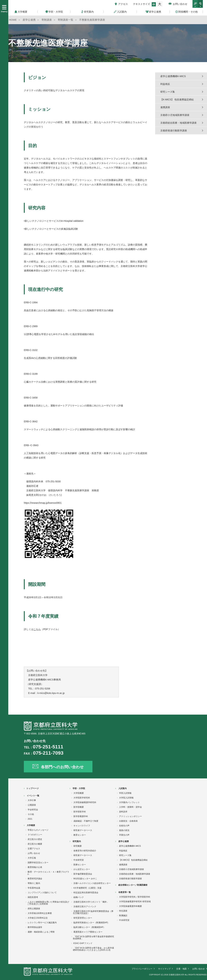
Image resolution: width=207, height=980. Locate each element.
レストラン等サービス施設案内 (42, 923)
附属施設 (123, 916)
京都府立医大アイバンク (85, 907)
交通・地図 (181, 969)
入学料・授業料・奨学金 (130, 807)
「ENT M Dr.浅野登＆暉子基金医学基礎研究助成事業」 (94, 938)
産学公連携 (124, 841)
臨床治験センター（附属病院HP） (89, 927)
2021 (30, 819)
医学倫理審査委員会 (83, 874)
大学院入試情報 (126, 798)
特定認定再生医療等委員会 (86, 893)
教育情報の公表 (35, 867)
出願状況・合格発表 (128, 821)
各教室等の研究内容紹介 (85, 851)
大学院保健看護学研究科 (85, 802)
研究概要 (78, 846)
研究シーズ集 (168, 92)
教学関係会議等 (35, 927)
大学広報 (32, 858)
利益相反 (165, 84)
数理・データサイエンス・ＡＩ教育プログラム (48, 873)
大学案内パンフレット (129, 802)
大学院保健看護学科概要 (130, 906)
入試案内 (123, 788)
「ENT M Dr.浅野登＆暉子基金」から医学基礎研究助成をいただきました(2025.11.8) (94, 949)
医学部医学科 (80, 812)
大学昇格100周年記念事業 (40, 913)
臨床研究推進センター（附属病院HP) (91, 923)
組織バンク (79, 897)
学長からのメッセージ (38, 830)
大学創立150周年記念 (38, 918)
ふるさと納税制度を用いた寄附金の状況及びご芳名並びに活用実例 (48, 903)
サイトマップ (164, 969)
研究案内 (77, 841)
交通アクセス (34, 849)
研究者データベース (83, 830)
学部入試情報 (125, 793)
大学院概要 (79, 793)
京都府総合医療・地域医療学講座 (178, 123)
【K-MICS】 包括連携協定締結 (177, 100)
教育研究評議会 (35, 879)
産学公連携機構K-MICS (173, 76)
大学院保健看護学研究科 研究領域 (135, 902)
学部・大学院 (79, 788)
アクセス (123, 4)
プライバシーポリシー (142, 969)
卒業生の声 (124, 835)
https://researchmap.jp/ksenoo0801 (43, 503)
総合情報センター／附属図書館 (133, 885)
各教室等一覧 (125, 892)
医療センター (80, 865)
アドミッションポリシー (130, 816)
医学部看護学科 (81, 816)
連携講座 (165, 107)
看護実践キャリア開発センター (88, 932)
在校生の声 (124, 826)
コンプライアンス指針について (42, 893)
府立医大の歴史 (35, 839)
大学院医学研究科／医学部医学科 (135, 897)
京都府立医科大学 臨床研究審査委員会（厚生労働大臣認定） (93, 912)
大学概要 (31, 825)
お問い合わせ (180, 4)
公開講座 (32, 805)
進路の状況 (124, 830)
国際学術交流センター (38, 863)
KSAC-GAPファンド (83, 943)
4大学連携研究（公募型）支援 (88, 888)
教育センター (80, 835)
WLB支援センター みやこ (85, 879)
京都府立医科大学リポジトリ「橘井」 (91, 902)
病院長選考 (33, 897)
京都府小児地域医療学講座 (175, 115)
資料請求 (123, 812)
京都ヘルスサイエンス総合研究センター (92, 883)
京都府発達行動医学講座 (174, 131)
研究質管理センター (83, 918)
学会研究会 (33, 810)
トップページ (32, 788)
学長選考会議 (34, 888)
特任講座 (123, 911)
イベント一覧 (33, 796)
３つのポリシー (35, 835)
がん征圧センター (82, 869)
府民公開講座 (34, 909)
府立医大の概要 (35, 844)
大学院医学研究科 (82, 798)
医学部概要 (79, 807)
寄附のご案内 (34, 883)
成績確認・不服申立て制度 (86, 821)
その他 (31, 814)
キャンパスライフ (82, 826)
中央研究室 (79, 860)
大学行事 (32, 800)
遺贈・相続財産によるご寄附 (41, 932)
